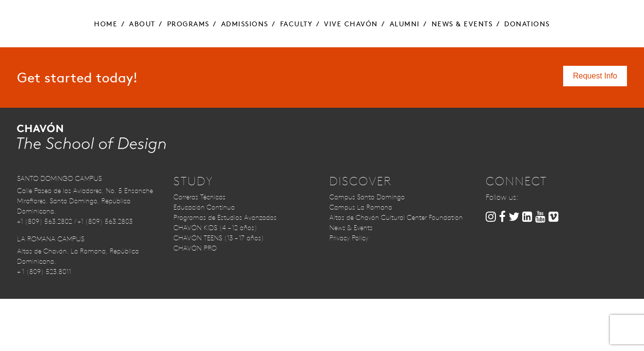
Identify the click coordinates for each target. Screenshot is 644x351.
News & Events (351, 228)
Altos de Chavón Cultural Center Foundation (396, 217)
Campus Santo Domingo (367, 197)
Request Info (51, 14)
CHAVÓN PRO (195, 248)
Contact (550, 14)
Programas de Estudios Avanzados (225, 217)
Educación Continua (204, 207)
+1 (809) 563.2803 (105, 221)
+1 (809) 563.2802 (45, 221)
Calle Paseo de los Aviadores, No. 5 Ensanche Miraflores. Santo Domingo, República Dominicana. (85, 201)
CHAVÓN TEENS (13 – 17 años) (219, 238)
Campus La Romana (361, 207)
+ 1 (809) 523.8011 (44, 272)
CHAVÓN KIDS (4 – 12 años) (215, 228)
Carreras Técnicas (199, 197)
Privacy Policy (349, 238)
